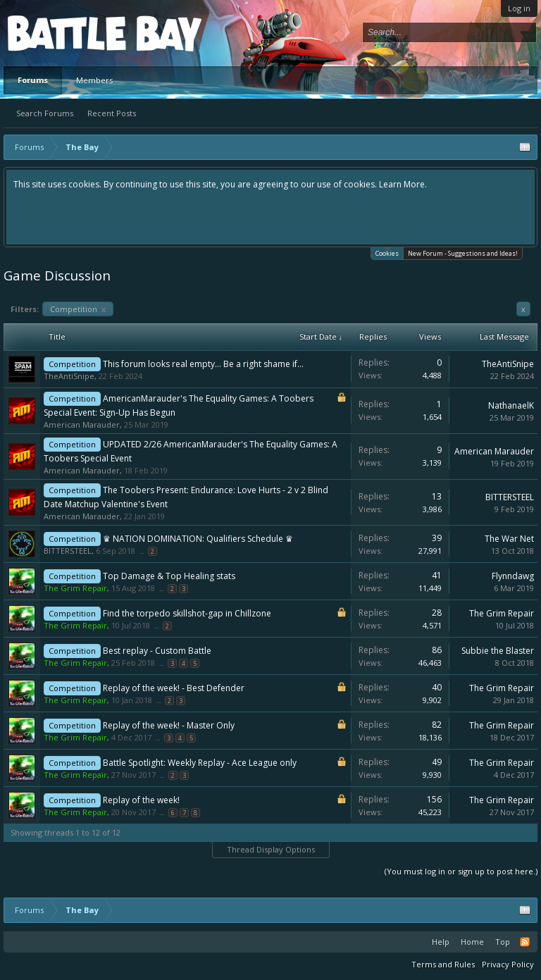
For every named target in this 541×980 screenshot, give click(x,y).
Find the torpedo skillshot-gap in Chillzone (187, 613)
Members (94, 80)
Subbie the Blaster (498, 651)
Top (503, 942)
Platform (59, 33)
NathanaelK (511, 405)
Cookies (387, 253)
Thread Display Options (271, 849)
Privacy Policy (508, 964)
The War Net (509, 539)
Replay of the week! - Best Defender (174, 688)
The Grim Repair (502, 613)
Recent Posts (112, 113)
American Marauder (82, 424)
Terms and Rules (443, 964)
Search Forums (45, 113)
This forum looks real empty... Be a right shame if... (203, 364)
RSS (525, 942)
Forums (33, 80)
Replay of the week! (141, 800)
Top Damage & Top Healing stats (169, 576)
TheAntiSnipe (69, 376)
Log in (519, 8)
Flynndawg (513, 576)
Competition (78, 309)
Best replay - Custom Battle (157, 651)
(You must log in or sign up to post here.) (461, 871)
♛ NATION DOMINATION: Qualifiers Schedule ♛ (198, 539)
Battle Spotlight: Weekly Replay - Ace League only (200, 763)
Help (441, 942)
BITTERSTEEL (510, 497)
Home (472, 942)
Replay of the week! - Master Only (169, 725)
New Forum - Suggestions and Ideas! (463, 253)
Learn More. (403, 184)
